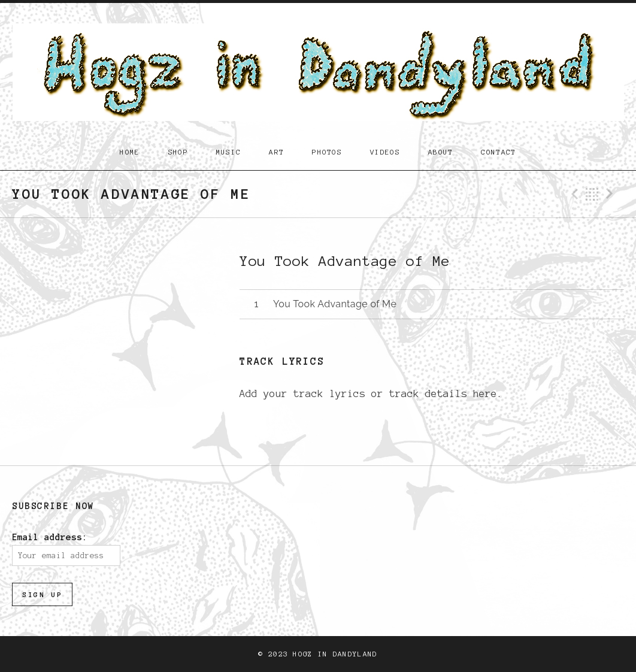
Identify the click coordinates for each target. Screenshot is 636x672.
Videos (385, 152)
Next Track (611, 194)
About (441, 152)
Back (592, 194)
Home (130, 152)
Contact (498, 152)
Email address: (50, 537)
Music (229, 152)
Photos (327, 152)
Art (276, 152)
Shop (178, 152)
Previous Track (573, 194)
